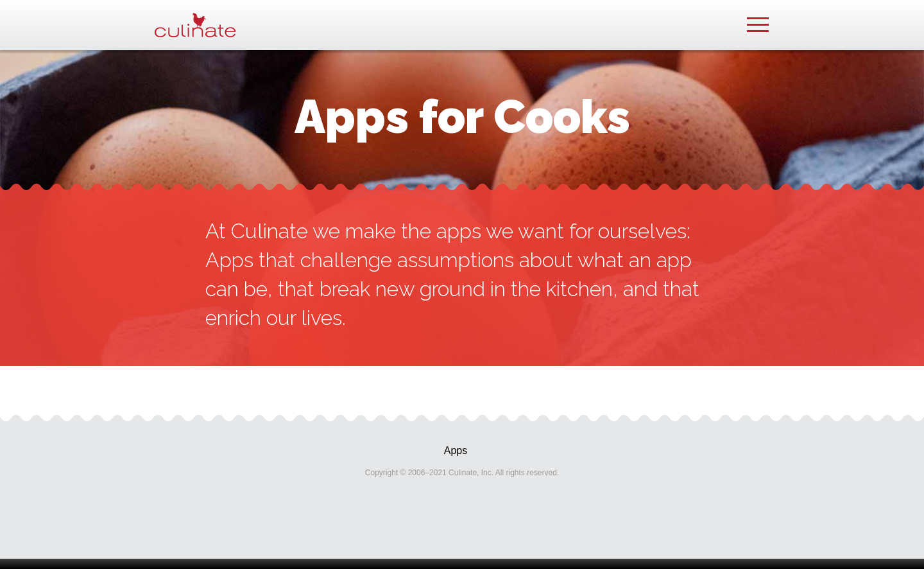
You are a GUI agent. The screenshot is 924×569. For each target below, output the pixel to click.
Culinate (195, 25)
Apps (456, 451)
